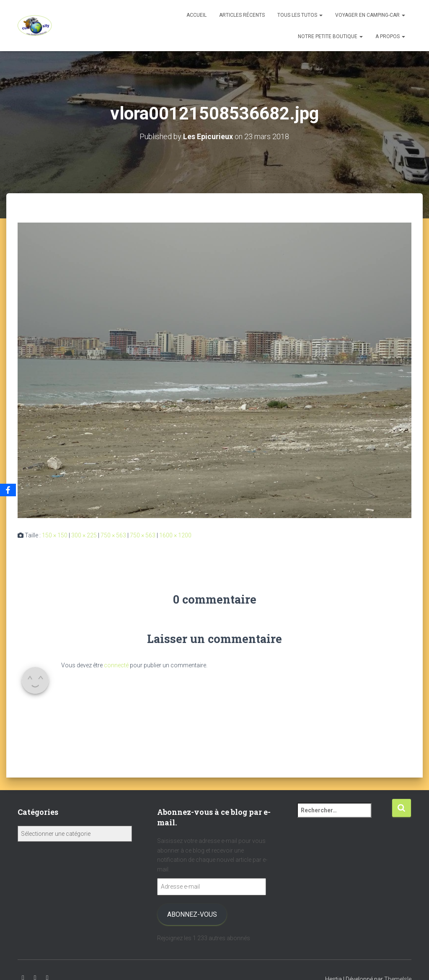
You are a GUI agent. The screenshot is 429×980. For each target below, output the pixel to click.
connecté (116, 665)
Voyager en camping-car (370, 15)
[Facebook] (8, 490)
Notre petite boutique (330, 36)
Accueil (196, 15)
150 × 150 (55, 535)
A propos (390, 36)
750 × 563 (113, 535)
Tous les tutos (300, 15)
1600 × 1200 (175, 535)
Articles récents (242, 15)
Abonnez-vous (192, 914)
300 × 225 (84, 535)
